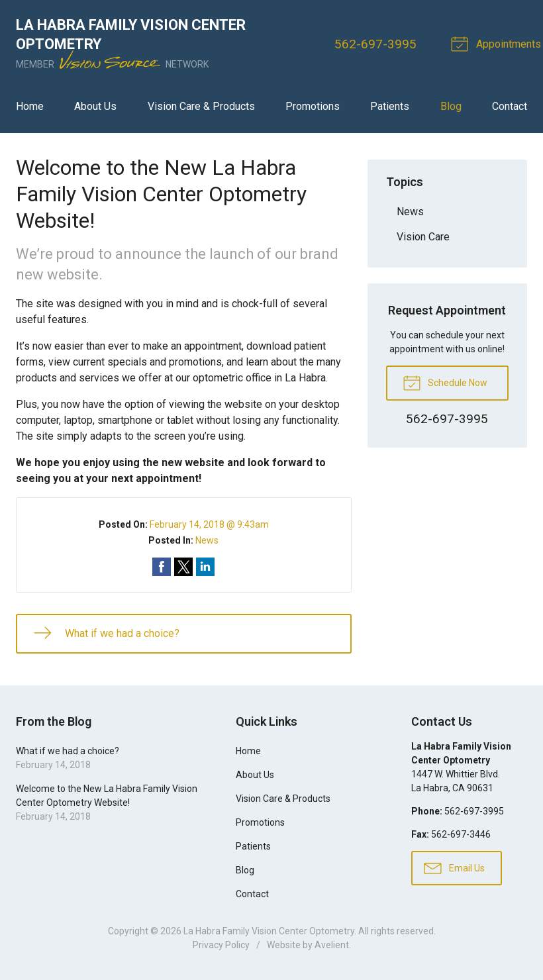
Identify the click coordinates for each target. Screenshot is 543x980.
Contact (510, 106)
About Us (95, 106)
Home (30, 106)
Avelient (332, 945)
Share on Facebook (162, 567)
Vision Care (423, 237)
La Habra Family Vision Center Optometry (269, 931)
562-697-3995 (375, 44)
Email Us (454, 867)
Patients (390, 106)
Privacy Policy (221, 945)
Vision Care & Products (201, 106)
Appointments (498, 43)
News (207, 540)
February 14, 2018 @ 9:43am (209, 524)
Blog (451, 106)
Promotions (313, 106)
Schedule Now (445, 382)
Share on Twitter (183, 567)
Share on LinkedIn (205, 567)
